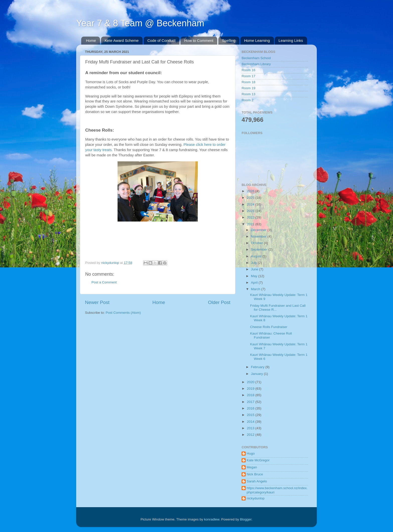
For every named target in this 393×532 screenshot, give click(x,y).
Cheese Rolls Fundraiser (269, 327)
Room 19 (249, 88)
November (259, 236)
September (260, 249)
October (257, 243)
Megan (252, 467)
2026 (251, 191)
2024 (251, 204)
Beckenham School (256, 58)
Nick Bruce (255, 474)
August (257, 256)
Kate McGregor (258, 460)
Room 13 (249, 94)
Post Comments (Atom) (123, 313)
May (255, 276)
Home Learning (257, 40)
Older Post (219, 302)
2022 (251, 217)
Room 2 (248, 100)
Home (91, 40)
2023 (251, 211)
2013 (251, 428)
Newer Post (97, 302)
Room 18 (249, 82)
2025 (251, 198)
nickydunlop (256, 498)
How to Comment (199, 40)
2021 (251, 224)
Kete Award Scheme (122, 40)
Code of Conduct (162, 40)
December (259, 230)
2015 (251, 415)
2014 (251, 422)
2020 (251, 382)
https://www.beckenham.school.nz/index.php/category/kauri (277, 490)
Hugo (251, 453)
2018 (251, 395)
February (258, 367)
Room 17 (249, 76)
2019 (251, 389)
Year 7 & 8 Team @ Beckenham (140, 23)
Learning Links (291, 40)
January (257, 374)
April (255, 283)
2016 (251, 408)
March (256, 289)
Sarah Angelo (257, 481)
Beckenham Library (256, 64)
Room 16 (249, 70)
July (254, 263)
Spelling (229, 40)
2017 (251, 402)
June (255, 269)
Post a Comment (104, 282)
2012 (251, 435)
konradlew (212, 519)
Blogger (246, 519)
